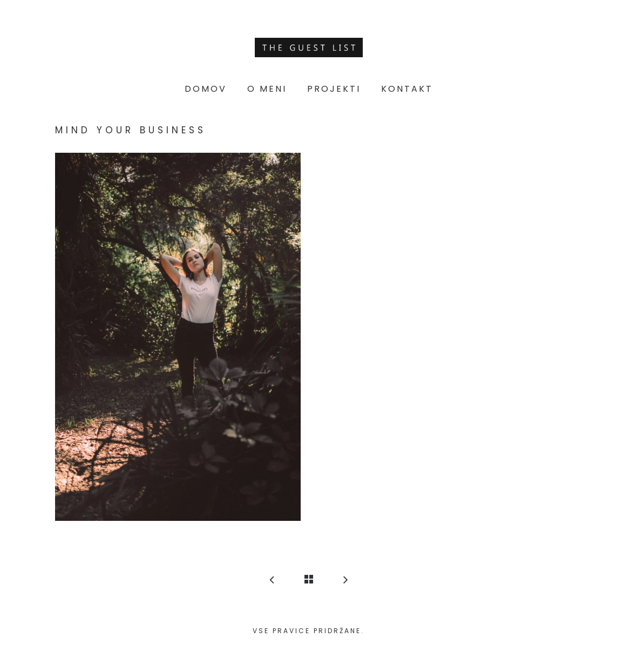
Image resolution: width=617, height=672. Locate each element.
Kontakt (407, 89)
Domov (206, 89)
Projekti (334, 89)
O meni (267, 89)
